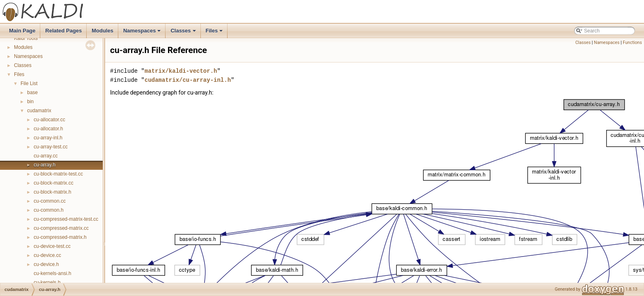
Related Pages (63, 31)
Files (215, 33)
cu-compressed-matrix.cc (61, 228)
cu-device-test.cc (52, 246)
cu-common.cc (50, 201)
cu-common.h (49, 210)
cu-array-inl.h (48, 138)
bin (30, 102)
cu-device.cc (47, 255)
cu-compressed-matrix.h (60, 237)
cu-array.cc (46, 156)
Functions (632, 43)
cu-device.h (46, 264)
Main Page (22, 31)
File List (29, 83)
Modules (102, 31)
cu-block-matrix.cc (54, 183)
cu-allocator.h (48, 129)
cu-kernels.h (47, 282)
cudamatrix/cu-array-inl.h (188, 80)
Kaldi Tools (26, 38)
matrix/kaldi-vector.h (181, 71)
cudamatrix (39, 111)
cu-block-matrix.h (52, 192)
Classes (184, 33)
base (32, 92)
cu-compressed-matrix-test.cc (66, 219)
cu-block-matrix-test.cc (58, 174)
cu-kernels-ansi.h (52, 273)
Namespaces (143, 33)
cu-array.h (45, 165)
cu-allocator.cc (49, 120)
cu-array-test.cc (51, 147)
